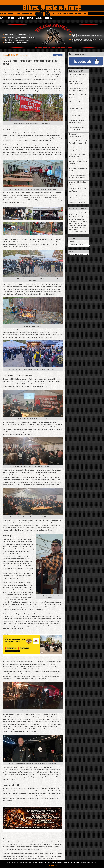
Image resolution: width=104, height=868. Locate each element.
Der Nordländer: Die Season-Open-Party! (78, 75)
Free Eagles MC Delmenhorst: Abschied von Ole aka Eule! (78, 142)
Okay (48, 865)
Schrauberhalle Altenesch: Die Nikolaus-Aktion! (78, 103)
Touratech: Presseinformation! (75, 135)
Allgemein (5, 55)
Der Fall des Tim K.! (75, 116)
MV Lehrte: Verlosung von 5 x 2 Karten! (78, 162)
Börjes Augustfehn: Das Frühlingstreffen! (76, 149)
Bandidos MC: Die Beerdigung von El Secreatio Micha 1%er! (78, 176)
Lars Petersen (24, 55)
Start (3, 13)
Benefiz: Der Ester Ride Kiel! (77, 203)
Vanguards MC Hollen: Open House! (78, 183)
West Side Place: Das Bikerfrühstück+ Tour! (76, 82)
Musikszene (28, 13)
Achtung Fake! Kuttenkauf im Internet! (78, 169)
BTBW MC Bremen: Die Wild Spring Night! (78, 96)
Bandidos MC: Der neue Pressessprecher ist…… (76, 121)
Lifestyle (56, 13)
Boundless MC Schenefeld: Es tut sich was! (78, 197)
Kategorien (72, 241)
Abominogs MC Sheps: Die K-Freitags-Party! (78, 110)
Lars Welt (68, 13)
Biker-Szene (14, 13)
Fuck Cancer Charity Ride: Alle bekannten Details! (78, 156)
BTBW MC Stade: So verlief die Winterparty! (77, 190)
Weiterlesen (55, 865)
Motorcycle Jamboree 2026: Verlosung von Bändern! (78, 89)
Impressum (81, 13)
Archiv (70, 254)
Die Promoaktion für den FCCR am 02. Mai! (77, 128)
